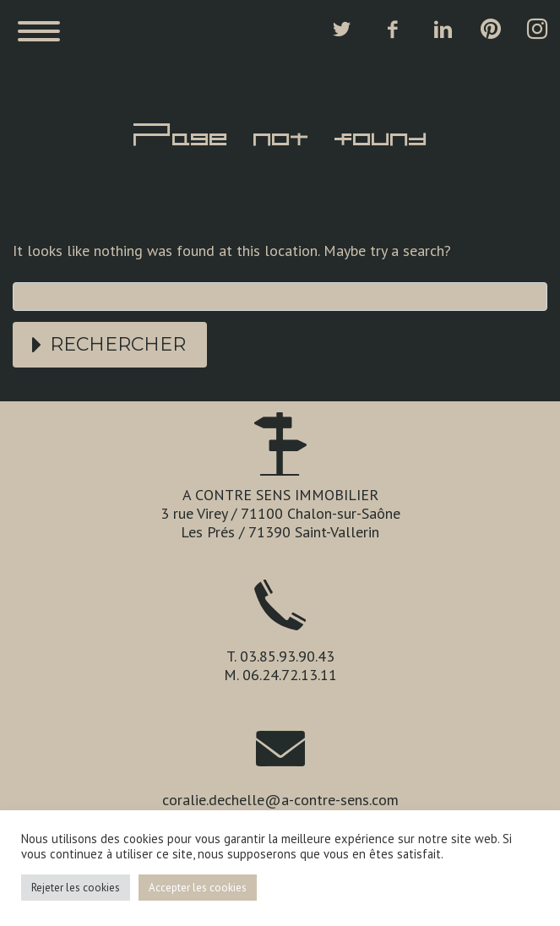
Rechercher (118, 344)
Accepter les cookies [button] (198, 888)
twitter (341, 30)
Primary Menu (39, 31)
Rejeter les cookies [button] (76, 888)
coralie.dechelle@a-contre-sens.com (280, 800)
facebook (392, 30)
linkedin (443, 30)
